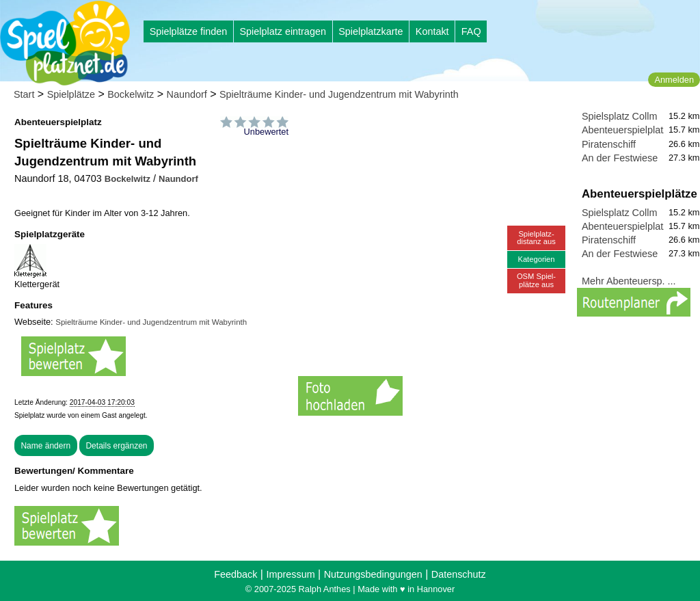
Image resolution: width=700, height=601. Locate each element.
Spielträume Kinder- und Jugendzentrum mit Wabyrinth (339, 94)
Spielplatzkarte (371, 31)
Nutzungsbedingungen (373, 574)
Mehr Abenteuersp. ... (629, 281)
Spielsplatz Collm (619, 116)
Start (24, 94)
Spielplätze (71, 94)
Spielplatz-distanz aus (536, 238)
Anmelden (674, 80)
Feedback (235, 574)
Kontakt (432, 31)
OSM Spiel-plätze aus (536, 280)
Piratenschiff (609, 144)
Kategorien (536, 259)
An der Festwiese (620, 158)
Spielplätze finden (189, 31)
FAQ (471, 31)
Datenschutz (459, 574)
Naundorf (186, 94)
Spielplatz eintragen (282, 31)
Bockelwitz (131, 94)
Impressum (290, 574)
